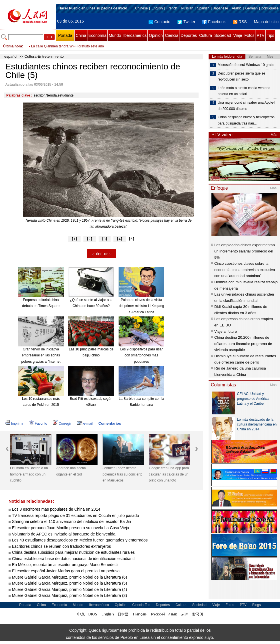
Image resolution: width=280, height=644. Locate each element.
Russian (187, 8)
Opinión (156, 35)
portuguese (270, 8)
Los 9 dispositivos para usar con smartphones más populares (142, 355)
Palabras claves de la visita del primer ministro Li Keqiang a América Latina (142, 306)
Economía (98, 35)
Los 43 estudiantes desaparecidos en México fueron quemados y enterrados (80, 540)
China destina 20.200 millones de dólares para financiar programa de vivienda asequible (243, 344)
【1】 (74, 239)
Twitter (186, 22)
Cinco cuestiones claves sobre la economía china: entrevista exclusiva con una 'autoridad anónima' (245, 270)
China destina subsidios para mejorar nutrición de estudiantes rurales (73, 552)
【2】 (90, 239)
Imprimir (14, 424)
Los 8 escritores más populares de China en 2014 (56, 509)
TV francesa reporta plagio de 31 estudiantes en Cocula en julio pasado (75, 515)
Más (274, 135)
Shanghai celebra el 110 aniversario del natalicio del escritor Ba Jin (71, 521)
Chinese (141, 8)
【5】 (132, 239)
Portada (65, 35)
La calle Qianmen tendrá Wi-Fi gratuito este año (68, 46)
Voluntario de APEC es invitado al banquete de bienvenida (64, 534)
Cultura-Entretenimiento (44, 56)
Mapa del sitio (266, 22)
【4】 (120, 239)
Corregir (62, 424)
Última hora (13, 46)
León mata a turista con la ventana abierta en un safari (244, 91)
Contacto (159, 22)
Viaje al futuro (226, 331)
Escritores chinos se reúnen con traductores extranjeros (61, 546)
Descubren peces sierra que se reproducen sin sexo (241, 77)
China (81, 35)
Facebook (214, 22)
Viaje (238, 35)
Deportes (189, 35)
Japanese (221, 8)
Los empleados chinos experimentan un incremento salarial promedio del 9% (245, 251)
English (157, 8)
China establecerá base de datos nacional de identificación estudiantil (74, 559)
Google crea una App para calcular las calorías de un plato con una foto (169, 474)
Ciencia (172, 35)
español (11, 56)
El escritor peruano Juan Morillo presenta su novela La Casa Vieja (71, 528)
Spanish (203, 8)
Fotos (249, 35)
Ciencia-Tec (141, 605)
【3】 (105, 239)
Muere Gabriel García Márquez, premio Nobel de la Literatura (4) (69, 589)
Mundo (115, 35)
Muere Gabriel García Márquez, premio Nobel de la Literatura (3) (69, 595)
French (172, 8)
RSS (240, 22)
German (251, 8)
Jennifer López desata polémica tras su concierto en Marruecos (122, 474)
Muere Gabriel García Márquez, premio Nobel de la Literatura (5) (69, 583)
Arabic (237, 8)
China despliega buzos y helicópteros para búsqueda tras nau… (246, 120)
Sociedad (223, 35)
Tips (271, 35)
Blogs (257, 605)
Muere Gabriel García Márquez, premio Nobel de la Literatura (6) (69, 577)
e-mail (85, 424)
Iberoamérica (135, 35)
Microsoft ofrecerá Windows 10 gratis (246, 65)
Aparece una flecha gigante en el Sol (71, 471)
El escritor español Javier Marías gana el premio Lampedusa (66, 571)
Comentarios (110, 423)
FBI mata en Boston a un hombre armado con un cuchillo (29, 474)
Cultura (206, 35)
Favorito (38, 424)
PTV (260, 35)
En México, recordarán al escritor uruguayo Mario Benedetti (65, 565)
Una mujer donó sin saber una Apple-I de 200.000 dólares (246, 106)
